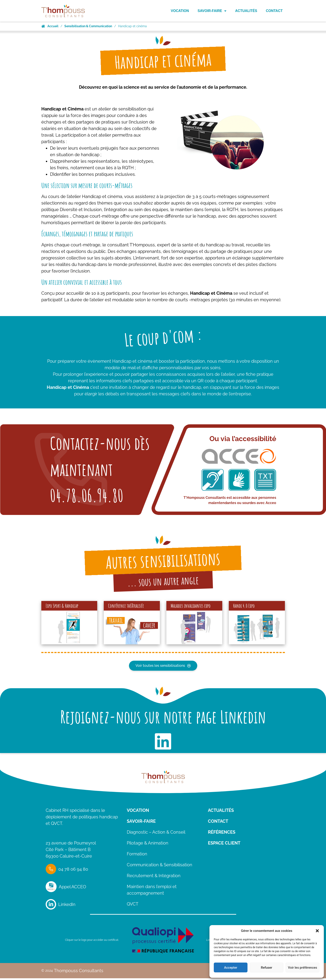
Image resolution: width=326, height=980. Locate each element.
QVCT (133, 908)
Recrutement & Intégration (154, 880)
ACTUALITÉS (221, 814)
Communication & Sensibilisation (160, 869)
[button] (317, 931)
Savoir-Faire (212, 11)
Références (222, 836)
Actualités (246, 11)
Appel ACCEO (72, 891)
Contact (274, 11)
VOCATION (138, 814)
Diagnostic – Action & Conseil (156, 836)
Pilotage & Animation (148, 847)
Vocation (180, 11)
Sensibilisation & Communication (88, 26)
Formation (137, 858)
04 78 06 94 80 (73, 873)
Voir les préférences (303, 968)
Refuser (266, 968)
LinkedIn (67, 909)
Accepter (231, 968)
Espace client (224, 847)
